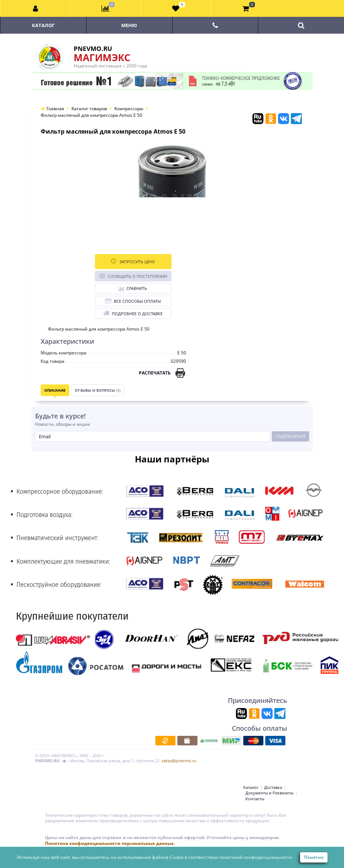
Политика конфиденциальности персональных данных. (110, 843)
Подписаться (290, 436)
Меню (129, 25)
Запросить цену (133, 261)
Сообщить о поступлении (133, 276)
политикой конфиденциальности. (256, 857)
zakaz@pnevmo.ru (179, 761)
